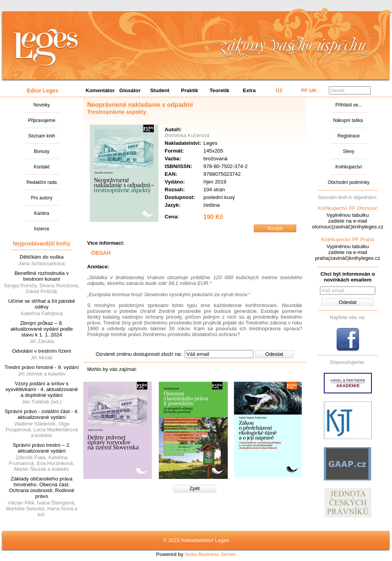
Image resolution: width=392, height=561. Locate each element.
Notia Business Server (210, 554)
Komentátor (100, 90)
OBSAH (101, 253)
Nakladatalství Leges (46, 48)
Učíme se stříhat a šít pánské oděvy (42, 304)
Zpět (195, 488)
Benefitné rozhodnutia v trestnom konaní (41, 276)
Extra (249, 90)
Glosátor (130, 90)
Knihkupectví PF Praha (347, 239)
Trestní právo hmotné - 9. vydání (41, 367)
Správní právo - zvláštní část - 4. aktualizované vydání (42, 414)
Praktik (189, 90)
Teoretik (219, 90)
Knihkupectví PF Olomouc (347, 208)
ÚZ (279, 90)
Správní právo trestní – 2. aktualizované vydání (42, 448)
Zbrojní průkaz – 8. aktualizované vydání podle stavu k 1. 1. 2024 (42, 329)
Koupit (275, 228)
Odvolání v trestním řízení (42, 351)
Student (160, 90)
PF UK (309, 90)
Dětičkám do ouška (42, 257)
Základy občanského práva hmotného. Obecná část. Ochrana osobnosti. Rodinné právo (42, 487)
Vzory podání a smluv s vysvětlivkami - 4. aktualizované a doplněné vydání (42, 389)
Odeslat (274, 354)
